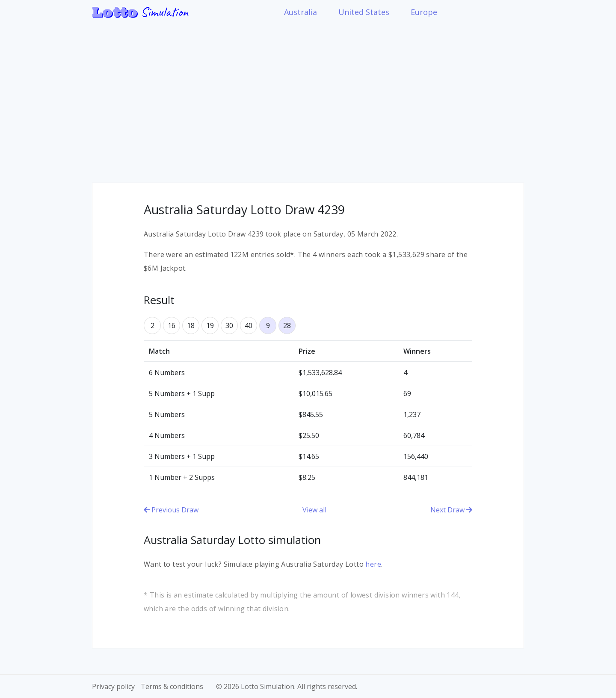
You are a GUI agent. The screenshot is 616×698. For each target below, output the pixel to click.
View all (314, 510)
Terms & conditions (172, 686)
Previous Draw (171, 510)
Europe (424, 12)
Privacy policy (113, 686)
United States (364, 12)
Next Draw (451, 510)
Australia (301, 12)
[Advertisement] (308, 97)
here (373, 564)
